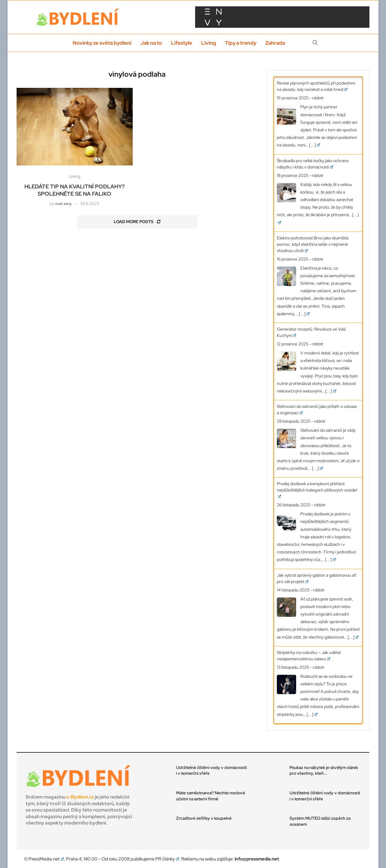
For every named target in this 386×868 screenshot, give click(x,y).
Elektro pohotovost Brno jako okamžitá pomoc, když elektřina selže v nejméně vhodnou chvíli (313, 244)
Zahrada (275, 43)
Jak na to (151, 43)
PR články (167, 859)
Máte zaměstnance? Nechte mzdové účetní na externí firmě (211, 796)
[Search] (315, 43)
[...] (315, 145)
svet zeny (63, 204)
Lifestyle (182, 43)
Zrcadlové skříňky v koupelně (204, 818)
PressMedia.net (46, 859)
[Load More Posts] (137, 222)
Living (209, 43)
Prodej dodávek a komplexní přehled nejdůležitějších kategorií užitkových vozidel (317, 489)
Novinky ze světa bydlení (102, 43)
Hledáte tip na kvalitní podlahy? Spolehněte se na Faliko (74, 190)
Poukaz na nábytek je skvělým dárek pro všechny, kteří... (324, 770)
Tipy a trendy (241, 43)
